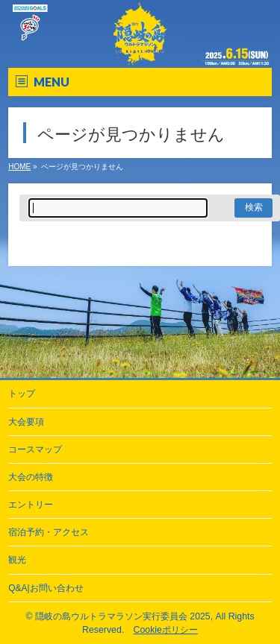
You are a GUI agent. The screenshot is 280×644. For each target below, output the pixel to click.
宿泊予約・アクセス (49, 532)
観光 (17, 560)
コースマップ (35, 449)
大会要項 (26, 422)
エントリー (31, 505)
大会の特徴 (31, 477)
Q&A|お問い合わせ (46, 588)
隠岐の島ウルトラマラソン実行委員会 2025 (123, 616)
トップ (22, 394)
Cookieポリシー (166, 630)
